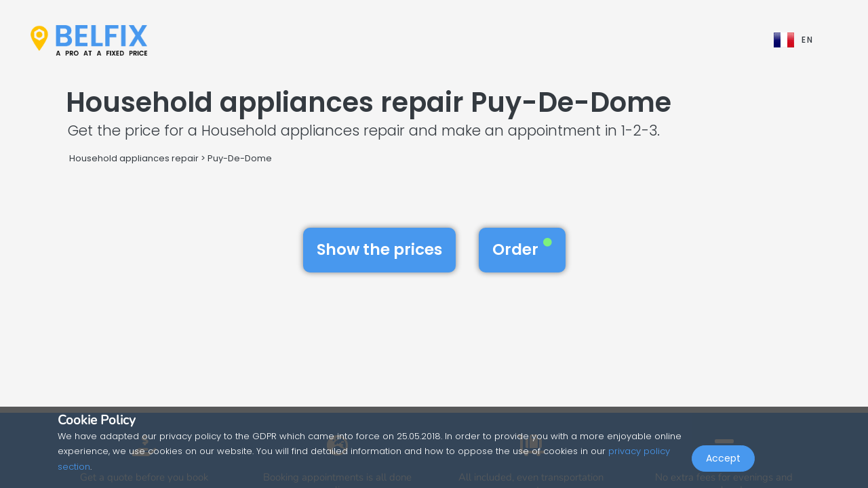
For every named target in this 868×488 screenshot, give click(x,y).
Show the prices (379, 249)
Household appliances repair (134, 158)
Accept (723, 458)
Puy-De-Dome (240, 158)
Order (522, 249)
